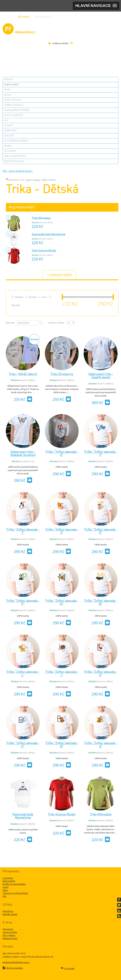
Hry (6, 121)
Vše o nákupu (9, 935)
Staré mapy (10, 131)
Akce (43, 297)
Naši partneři (9, 881)
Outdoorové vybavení (16, 141)
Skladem (17, 297)
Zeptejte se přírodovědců (66, 16)
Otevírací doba (10, 932)
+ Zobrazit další (59, 275)
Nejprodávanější (22, 207)
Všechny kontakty (15, 968)
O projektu (8, 878)
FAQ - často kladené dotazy (18, 171)
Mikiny (8, 95)
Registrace (12, 16)
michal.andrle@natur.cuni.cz (16, 962)
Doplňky (9, 136)
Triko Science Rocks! (44, 251)
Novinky (9, 80)
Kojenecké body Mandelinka (48, 234)
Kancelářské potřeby (17, 110)
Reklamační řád (10, 938)
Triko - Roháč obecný (23, 374)
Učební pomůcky (14, 105)
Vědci (5, 890)
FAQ (5, 896)
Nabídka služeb (10, 914)
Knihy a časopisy (14, 115)
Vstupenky (10, 151)
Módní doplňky (13, 100)
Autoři (6, 887)
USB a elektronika (15, 156)
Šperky (8, 146)
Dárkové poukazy (14, 161)
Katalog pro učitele (42, 16)
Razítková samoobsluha (90, 16)
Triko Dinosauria (62, 374)
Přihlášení (25, 16)
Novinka (31, 297)
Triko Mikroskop (41, 218)
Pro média (108, 16)
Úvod (28, 180)
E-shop (36, 180)
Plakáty (9, 126)
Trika (7, 90)
